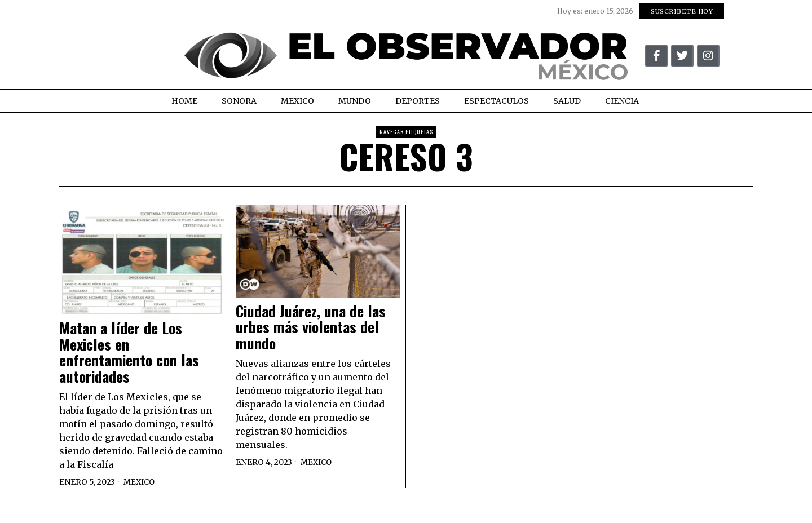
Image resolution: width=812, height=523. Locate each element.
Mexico (140, 482)
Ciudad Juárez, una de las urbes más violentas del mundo (311, 327)
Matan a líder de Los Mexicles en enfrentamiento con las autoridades (129, 352)
